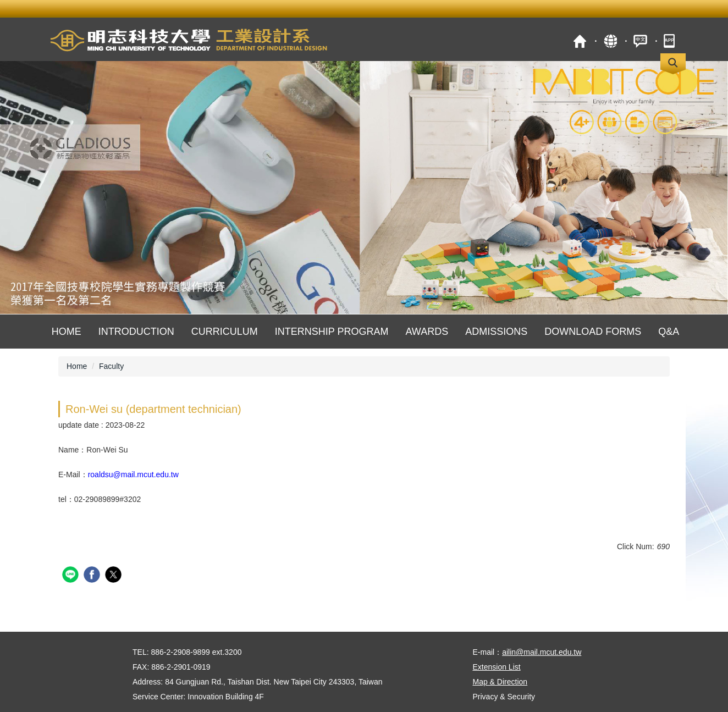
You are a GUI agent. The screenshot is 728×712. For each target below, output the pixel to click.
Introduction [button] (136, 332)
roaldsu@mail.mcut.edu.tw (133, 474)
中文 (640, 41)
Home (67, 332)
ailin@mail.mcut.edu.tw (542, 652)
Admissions (496, 332)
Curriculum (225, 332)
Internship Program (332, 332)
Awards (427, 332)
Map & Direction (500, 682)
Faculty (111, 366)
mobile (671, 41)
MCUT (580, 41)
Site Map (610, 41)
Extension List (497, 667)
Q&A (669, 332)
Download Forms (593, 332)
